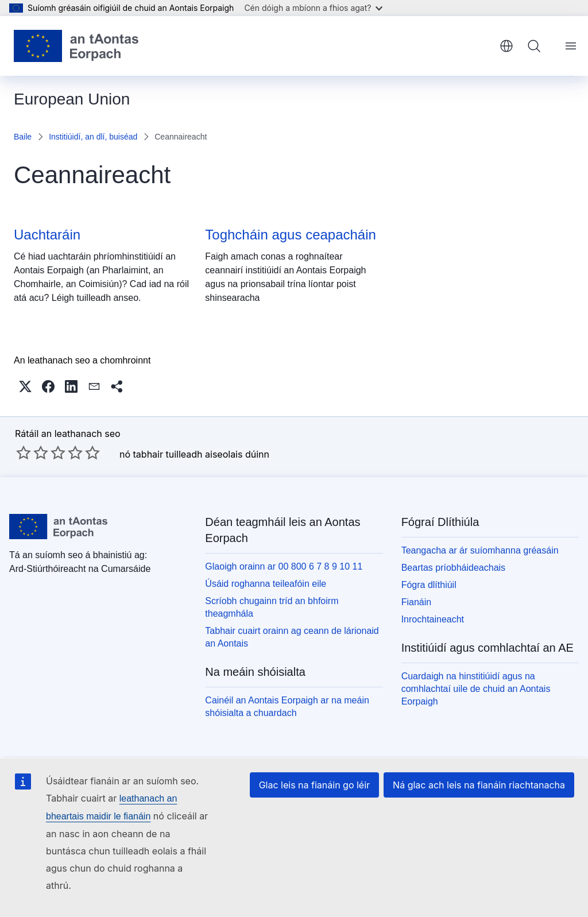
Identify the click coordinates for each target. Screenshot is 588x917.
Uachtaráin (47, 235)
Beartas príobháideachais (453, 568)
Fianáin (416, 602)
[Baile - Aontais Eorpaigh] (76, 46)
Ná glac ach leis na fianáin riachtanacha (479, 785)
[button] (25, 386)
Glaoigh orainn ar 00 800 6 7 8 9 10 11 (284, 566)
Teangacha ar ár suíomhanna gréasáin (480, 550)
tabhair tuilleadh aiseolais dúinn (201, 454)
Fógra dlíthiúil (429, 585)
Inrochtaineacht (433, 619)
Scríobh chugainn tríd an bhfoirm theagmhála (272, 607)
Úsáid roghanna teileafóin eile (266, 584)
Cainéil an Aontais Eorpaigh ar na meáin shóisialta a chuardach (287, 707)
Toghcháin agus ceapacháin (291, 235)
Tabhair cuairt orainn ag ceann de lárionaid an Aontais (292, 637)
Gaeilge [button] (506, 46)
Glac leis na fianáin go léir (314, 785)
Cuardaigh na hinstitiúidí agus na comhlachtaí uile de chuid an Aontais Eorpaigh (476, 689)
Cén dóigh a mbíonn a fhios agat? (313, 8)
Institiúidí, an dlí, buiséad (93, 137)
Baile (23, 137)
